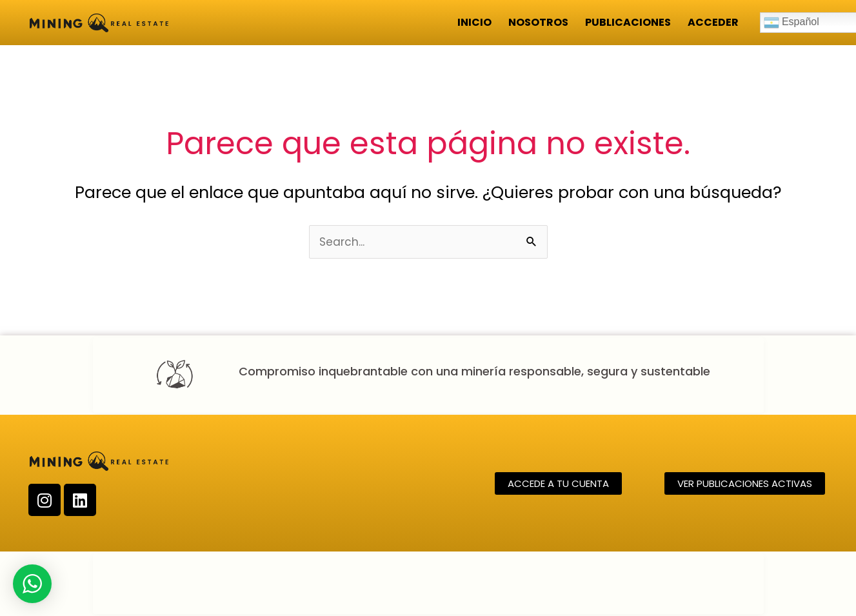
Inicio (474, 22)
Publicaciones (628, 22)
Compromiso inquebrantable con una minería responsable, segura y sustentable (474, 371)
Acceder (713, 22)
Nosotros (538, 22)
